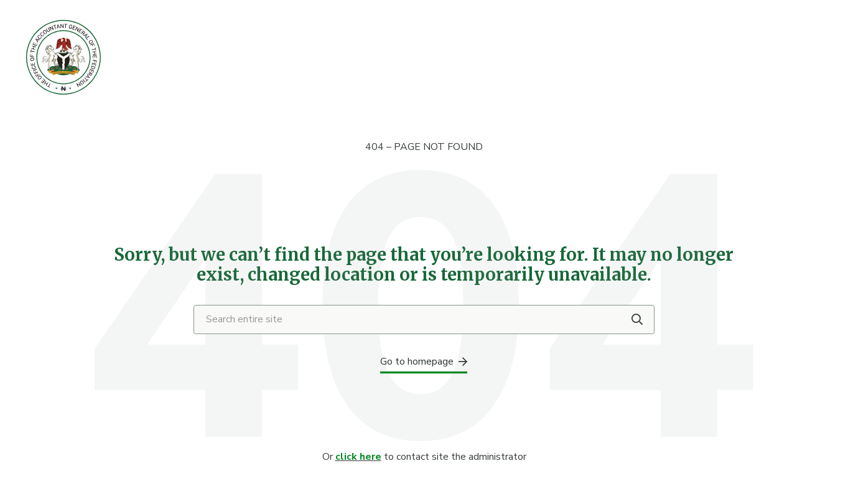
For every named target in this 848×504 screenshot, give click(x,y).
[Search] (637, 319)
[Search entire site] (424, 320)
